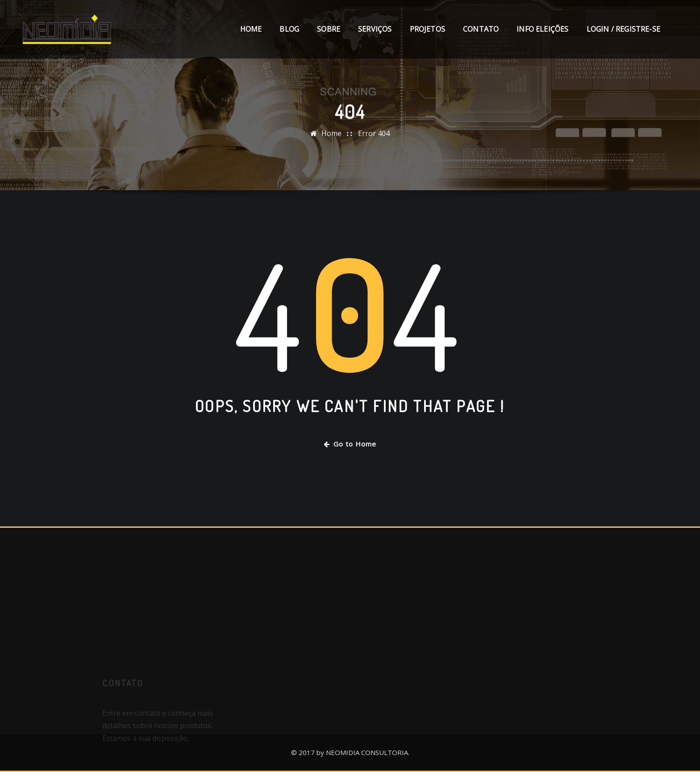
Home (251, 29)
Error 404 (374, 135)
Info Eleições (542, 29)
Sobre (329, 29)
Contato (481, 29)
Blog (289, 29)
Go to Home (350, 444)
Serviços (375, 29)
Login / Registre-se (623, 29)
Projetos (427, 29)
